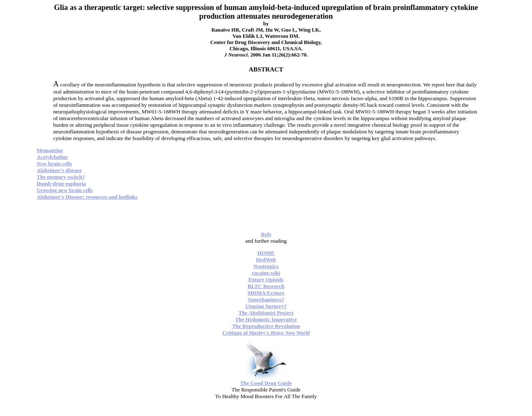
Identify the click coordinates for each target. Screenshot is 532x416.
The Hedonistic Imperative (266, 319)
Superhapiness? (266, 299)
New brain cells (54, 164)
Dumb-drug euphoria (61, 183)
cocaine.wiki (266, 273)
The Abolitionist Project (266, 313)
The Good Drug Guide (266, 383)
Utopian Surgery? (266, 306)
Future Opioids (266, 279)
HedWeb (266, 260)
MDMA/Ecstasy (266, 293)
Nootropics (266, 266)
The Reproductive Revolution (266, 326)
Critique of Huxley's (266, 333)
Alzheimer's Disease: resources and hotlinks (87, 197)
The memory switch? (61, 177)
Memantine (50, 150)
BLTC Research (266, 286)
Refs (266, 234)
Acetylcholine (52, 157)
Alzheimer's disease (59, 170)
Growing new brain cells (65, 190)
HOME (266, 253)
